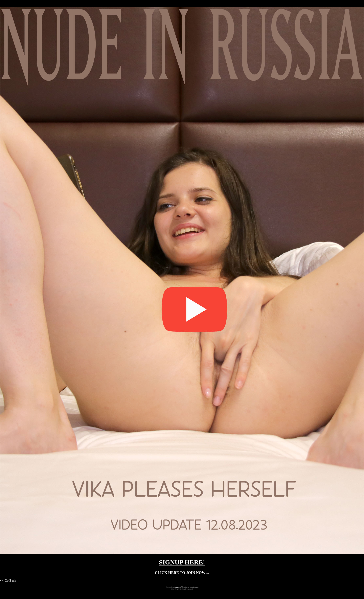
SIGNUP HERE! (182, 562)
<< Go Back (8, 581)
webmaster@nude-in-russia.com (185, 587)
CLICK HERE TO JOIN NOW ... (182, 573)
